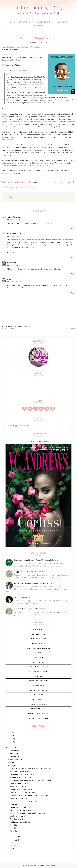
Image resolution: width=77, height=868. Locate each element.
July (11, 765)
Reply (73, 228)
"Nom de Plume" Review (19, 783)
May (12, 828)
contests (38, 653)
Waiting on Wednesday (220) (21, 789)
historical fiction (38, 667)
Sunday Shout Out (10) (18, 798)
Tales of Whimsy (14, 217)
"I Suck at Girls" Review (19, 804)
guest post (39, 662)
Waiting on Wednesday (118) (20, 822)
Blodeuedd (11, 263)
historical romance (38, 672)
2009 (10, 849)
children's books (38, 639)
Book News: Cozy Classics (20, 771)
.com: (21, 70)
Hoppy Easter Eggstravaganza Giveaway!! (29, 572)
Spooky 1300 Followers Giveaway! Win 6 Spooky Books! (34, 583)
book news (38, 629)
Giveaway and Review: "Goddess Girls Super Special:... (30, 795)
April (12, 831)
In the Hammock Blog (38, 7)
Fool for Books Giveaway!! (24, 597)
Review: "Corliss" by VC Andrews (38, 441)
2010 (10, 846)
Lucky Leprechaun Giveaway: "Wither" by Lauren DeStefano (36, 560)
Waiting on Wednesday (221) (21, 777)
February (13, 837)
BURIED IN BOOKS (15, 233)
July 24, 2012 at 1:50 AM (14, 236)
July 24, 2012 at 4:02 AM (14, 265)
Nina (9, 279)
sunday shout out (38, 704)
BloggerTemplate (51, 866)
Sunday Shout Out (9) (18, 816)
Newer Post (9, 329)
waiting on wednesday (38, 714)
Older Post (69, 329)
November (14, 754)
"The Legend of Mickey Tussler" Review (25, 801)
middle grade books (38, 681)
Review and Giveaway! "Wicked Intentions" (30, 609)
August (13, 762)
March (12, 834)
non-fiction (29, 187)
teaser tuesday (38, 709)
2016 (10, 736)
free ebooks (38, 657)
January (13, 840)
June (12, 825)
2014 (10, 742)
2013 (10, 745)
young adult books (38, 718)
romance (39, 695)
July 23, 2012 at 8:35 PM (14, 220)
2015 (10, 739)
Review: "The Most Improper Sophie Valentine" (28, 813)
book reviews (16, 187)
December (14, 751)
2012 (10, 748)
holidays (38, 676)
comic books (38, 643)
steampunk (38, 700)
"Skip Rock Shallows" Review (20, 810)
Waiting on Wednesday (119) (21, 807)
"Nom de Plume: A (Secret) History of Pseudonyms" (22, 47)
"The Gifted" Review (17, 819)
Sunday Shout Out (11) (18, 786)
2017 (10, 733)
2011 (10, 843)
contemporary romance (38, 648)
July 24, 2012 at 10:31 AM (14, 282)
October (13, 757)
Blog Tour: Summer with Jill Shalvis (23, 792)
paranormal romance (38, 690)
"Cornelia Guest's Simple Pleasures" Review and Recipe (31, 780)
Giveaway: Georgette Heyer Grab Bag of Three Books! (30, 768)
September (14, 759)
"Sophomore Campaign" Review (22, 774)
